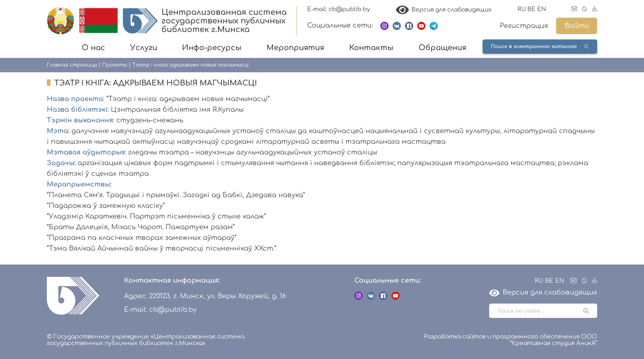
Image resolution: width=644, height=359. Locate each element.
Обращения (442, 48)
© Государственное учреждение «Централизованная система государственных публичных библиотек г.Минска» (146, 340)
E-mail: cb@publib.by (339, 9)
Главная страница (72, 65)
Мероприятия (295, 48)
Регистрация (524, 26)
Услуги (144, 48)
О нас (93, 48)
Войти (577, 26)
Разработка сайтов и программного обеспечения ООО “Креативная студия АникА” (510, 340)
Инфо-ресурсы (212, 48)
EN (542, 9)
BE (531, 9)
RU (522, 9)
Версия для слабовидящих (444, 10)
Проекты (115, 65)
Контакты (371, 48)
